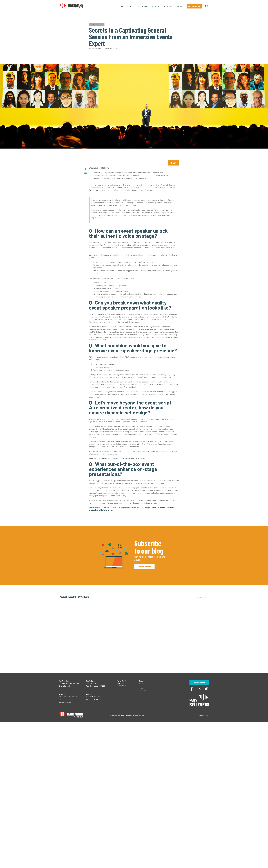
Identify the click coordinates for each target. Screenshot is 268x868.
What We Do (126, 6)
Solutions (121, 683)
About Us (168, 6)
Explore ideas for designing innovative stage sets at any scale (121, 458)
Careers (179, 6)
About (141, 683)
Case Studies (141, 6)
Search (207, 6)
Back (174, 163)
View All (200, 597)
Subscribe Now (144, 567)
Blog (141, 686)
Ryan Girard (94, 190)
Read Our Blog (199, 682)
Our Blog (155, 6)
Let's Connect (195, 6)
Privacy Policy (204, 715)
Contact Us (143, 691)
